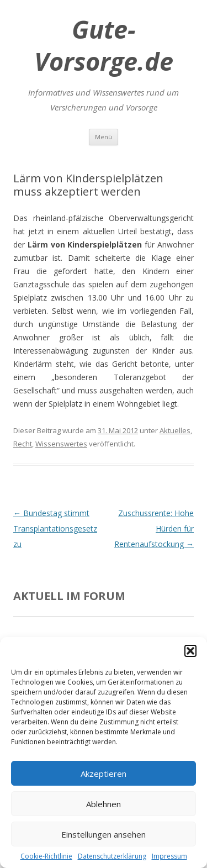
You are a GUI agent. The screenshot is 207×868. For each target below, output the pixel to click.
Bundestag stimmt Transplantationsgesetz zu (55, 528)
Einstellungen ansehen (104, 834)
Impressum (169, 856)
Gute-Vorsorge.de (104, 45)
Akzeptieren (104, 774)
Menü (104, 137)
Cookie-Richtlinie (46, 856)
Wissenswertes (61, 444)
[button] (190, 651)
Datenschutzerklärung (112, 856)
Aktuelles (175, 430)
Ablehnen (104, 804)
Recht (23, 444)
